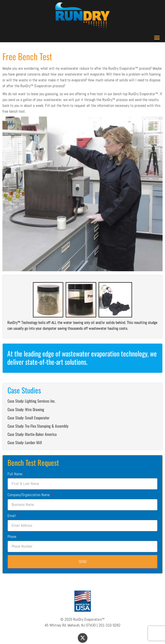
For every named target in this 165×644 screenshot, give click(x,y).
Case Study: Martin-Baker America (32, 434)
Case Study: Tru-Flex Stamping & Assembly (38, 426)
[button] (157, 38)
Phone (12, 537)
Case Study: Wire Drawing (26, 409)
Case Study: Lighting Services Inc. (31, 401)
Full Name (15, 474)
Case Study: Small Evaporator (28, 418)
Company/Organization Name (29, 495)
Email (12, 516)
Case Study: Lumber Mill (25, 442)
